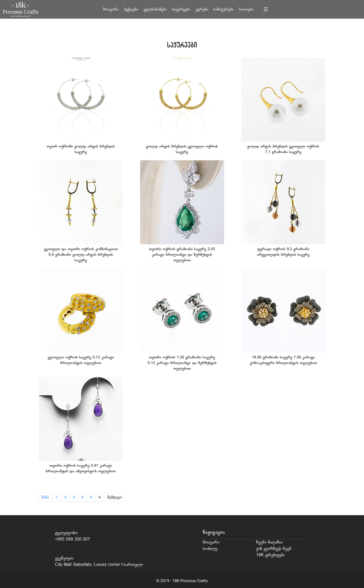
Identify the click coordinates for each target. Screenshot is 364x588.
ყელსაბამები (155, 9)
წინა (45, 497)
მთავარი (111, 9)
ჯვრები (202, 9)
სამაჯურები (224, 9)
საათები (246, 9)
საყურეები (181, 9)
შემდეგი (115, 497)
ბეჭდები (131, 9)
